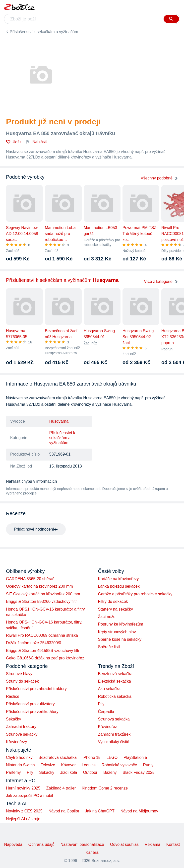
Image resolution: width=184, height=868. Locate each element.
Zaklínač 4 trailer (61, 788)
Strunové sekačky (22, 734)
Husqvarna (59, 421)
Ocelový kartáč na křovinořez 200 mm (39, 586)
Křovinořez (108, 727)
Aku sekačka (109, 689)
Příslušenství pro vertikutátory (32, 712)
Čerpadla (106, 712)
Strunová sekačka (114, 719)
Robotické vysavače (119, 765)
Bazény (110, 772)
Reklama (153, 844)
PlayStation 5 (135, 757)
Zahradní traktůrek (114, 734)
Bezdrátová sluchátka (58, 757)
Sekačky (13, 719)
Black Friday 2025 (139, 772)
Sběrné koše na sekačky (120, 639)
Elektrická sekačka (115, 681)
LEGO (112, 757)
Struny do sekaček (22, 681)
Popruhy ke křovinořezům (121, 624)
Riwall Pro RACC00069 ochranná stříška (42, 635)
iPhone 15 (92, 757)
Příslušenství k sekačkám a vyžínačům (44, 32)
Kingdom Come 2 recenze (105, 788)
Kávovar (68, 765)
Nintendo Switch (20, 765)
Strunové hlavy (19, 674)
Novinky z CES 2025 (24, 811)
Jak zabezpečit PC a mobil (30, 796)
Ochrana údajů (41, 844)
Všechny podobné (159, 178)
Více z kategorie (161, 281)
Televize (48, 765)
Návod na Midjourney (139, 811)
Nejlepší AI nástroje (23, 819)
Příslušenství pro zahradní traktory (36, 689)
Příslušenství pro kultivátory (30, 704)
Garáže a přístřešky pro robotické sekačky (135, 594)
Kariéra (92, 852)
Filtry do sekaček (113, 601)
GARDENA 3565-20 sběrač (30, 579)
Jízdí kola (69, 772)
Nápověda (13, 844)
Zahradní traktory (21, 727)
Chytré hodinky (19, 757)
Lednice (89, 765)
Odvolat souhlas (124, 844)
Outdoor (90, 772)
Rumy (148, 765)
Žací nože (107, 617)
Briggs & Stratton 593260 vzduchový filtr (41, 601)
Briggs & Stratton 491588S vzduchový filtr (43, 651)
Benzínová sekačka (115, 674)
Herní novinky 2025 (23, 788)
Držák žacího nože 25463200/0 (33, 643)
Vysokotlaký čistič (114, 742)
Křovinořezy (16, 742)
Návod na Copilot (64, 811)
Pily (101, 704)
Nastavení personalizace (82, 844)
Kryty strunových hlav (117, 632)
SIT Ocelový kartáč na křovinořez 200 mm (43, 594)
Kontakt (173, 844)
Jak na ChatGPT (100, 811)
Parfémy (13, 772)
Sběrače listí (109, 647)
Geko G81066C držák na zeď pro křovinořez (45, 658)
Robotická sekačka (115, 696)
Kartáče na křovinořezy (119, 579)
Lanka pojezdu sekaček (119, 586)
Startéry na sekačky (116, 609)
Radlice (13, 696)
